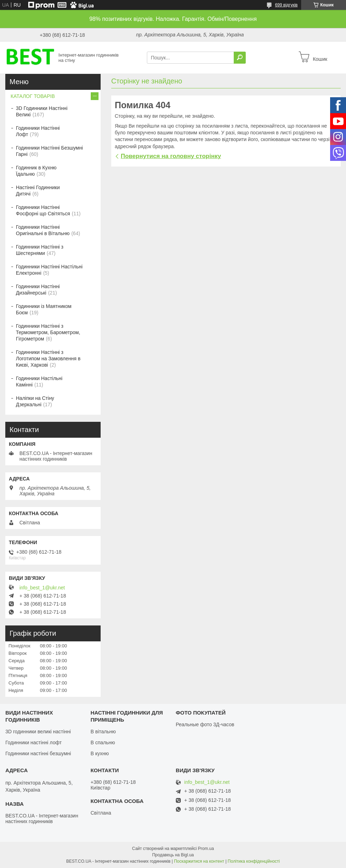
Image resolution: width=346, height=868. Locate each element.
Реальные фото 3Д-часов (205, 724)
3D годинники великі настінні (38, 732)
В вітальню (103, 732)
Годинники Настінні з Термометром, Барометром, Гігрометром (48, 332)
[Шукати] (240, 58)
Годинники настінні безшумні (38, 753)
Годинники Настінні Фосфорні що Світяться (43, 210)
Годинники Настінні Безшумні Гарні (49, 151)
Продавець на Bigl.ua (173, 855)
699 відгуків (286, 5)
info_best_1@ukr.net (42, 588)
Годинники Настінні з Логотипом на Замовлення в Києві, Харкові (48, 359)
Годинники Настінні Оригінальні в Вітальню (43, 230)
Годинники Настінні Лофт (38, 131)
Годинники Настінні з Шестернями (40, 250)
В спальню (103, 742)
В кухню (100, 753)
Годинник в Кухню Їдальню (36, 171)
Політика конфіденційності (254, 861)
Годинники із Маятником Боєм (44, 309)
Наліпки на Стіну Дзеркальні (35, 401)
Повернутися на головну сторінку (171, 156)
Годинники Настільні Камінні (39, 381)
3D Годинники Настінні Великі (42, 111)
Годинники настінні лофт (33, 742)
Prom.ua (206, 849)
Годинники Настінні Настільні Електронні (49, 270)
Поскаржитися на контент (199, 861)
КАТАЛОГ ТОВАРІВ (33, 96)
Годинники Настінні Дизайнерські (38, 290)
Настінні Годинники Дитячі (38, 191)
